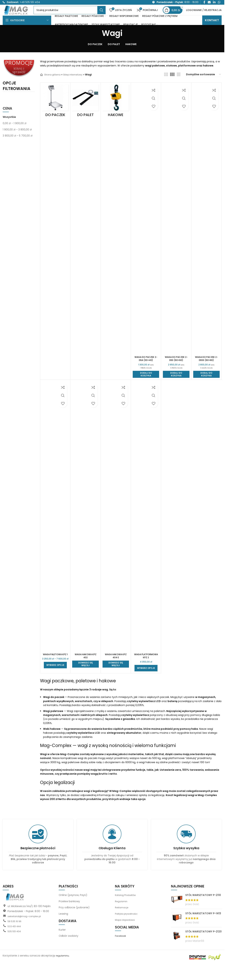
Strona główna (51, 84)
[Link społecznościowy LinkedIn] (214, 3)
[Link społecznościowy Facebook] (204, 3)
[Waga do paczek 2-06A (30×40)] (146, 229)
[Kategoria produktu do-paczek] (55, 111)
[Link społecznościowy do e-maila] (209, 3)
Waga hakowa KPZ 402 (85, 667)
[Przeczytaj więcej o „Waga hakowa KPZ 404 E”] (116, 676)
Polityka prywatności (128, 929)
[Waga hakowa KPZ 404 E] (116, 527)
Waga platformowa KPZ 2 (146, 669)
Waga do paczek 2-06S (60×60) (176, 368)
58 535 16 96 (15, 937)
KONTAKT (212, 30)
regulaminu (63, 971)
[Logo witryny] (25, 15)
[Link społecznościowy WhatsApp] (219, 3)
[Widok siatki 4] (166, 84)
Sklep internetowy (76, 84)
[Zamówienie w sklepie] (204, 84)
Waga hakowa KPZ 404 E (116, 667)
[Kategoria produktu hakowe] (116, 111)
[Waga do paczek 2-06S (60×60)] (176, 229)
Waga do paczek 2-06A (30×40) (146, 368)
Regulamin (122, 917)
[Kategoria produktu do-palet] (85, 111)
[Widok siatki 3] (179, 84)
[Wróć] (97, 43)
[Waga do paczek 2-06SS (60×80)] (206, 229)
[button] (146, 385)
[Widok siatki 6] (172, 84)
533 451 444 (15, 942)
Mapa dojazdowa (126, 935)
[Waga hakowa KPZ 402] (85, 527)
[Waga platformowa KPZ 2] (146, 527)
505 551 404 (15, 947)
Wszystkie (9, 126)
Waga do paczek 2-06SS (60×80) (206, 368)
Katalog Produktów (127, 911)
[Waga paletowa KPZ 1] (55, 527)
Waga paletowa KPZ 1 (55, 667)
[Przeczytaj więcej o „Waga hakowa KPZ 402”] (85, 676)
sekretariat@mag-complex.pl (26, 932)
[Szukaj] (78, 16)
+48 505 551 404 (30, 3)
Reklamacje (122, 923)
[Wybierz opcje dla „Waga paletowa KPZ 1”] (55, 684)
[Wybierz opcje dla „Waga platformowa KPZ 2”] (146, 684)
